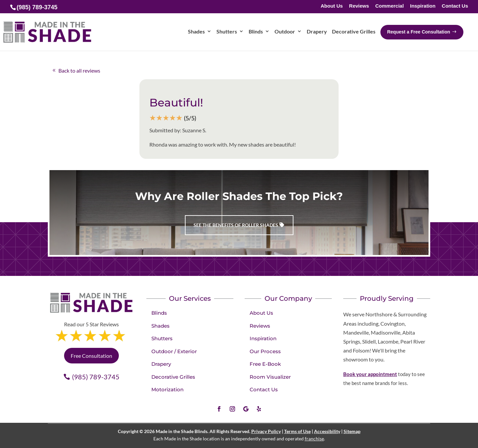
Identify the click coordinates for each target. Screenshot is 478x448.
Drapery (161, 364)
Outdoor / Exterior (174, 351)
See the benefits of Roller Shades (236, 225)
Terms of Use (297, 431)
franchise (314, 439)
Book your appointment (370, 374)
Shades (160, 326)
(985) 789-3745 (96, 377)
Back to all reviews (79, 70)
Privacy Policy (266, 431)
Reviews (359, 6)
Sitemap (352, 431)
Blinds (159, 313)
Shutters (162, 338)
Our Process (265, 351)
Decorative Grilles (173, 377)
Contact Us (455, 6)
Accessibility (327, 431)
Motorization (167, 389)
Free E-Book (265, 364)
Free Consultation (91, 356)
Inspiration (423, 6)
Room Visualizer (270, 377)
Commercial (389, 6)
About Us (332, 6)
